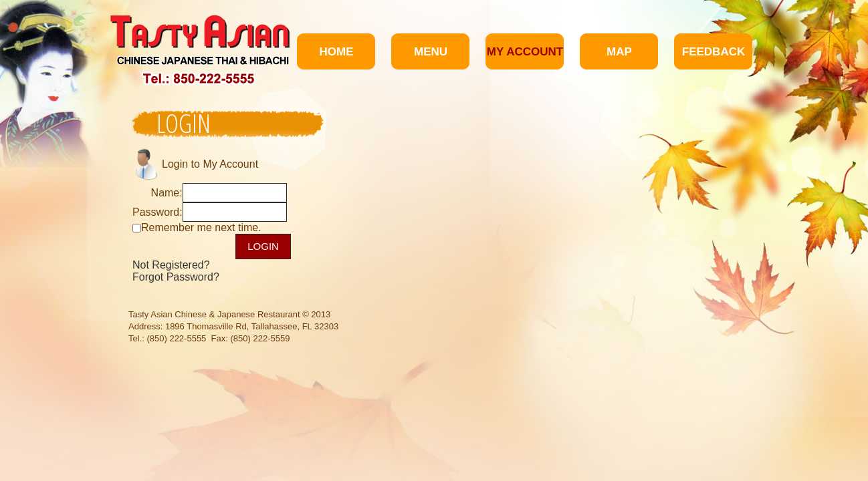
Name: (167, 193)
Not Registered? (171, 265)
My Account (525, 52)
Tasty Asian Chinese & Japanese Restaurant (214, 314)
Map (619, 52)
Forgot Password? (176, 277)
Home (337, 52)
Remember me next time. (201, 227)
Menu (431, 52)
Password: (157, 212)
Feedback (714, 52)
